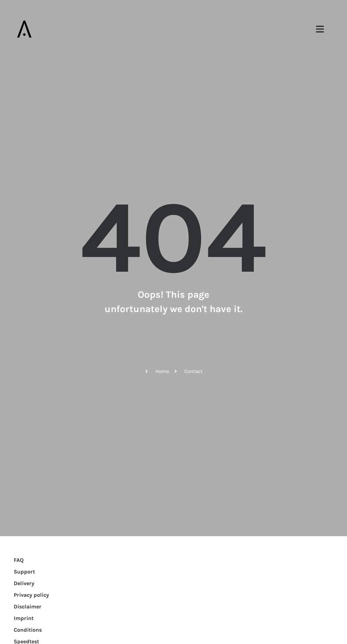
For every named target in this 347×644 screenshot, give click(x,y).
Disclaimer (28, 607)
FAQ (19, 560)
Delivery (24, 583)
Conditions (28, 630)
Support (24, 572)
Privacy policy (31, 595)
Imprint (24, 618)
